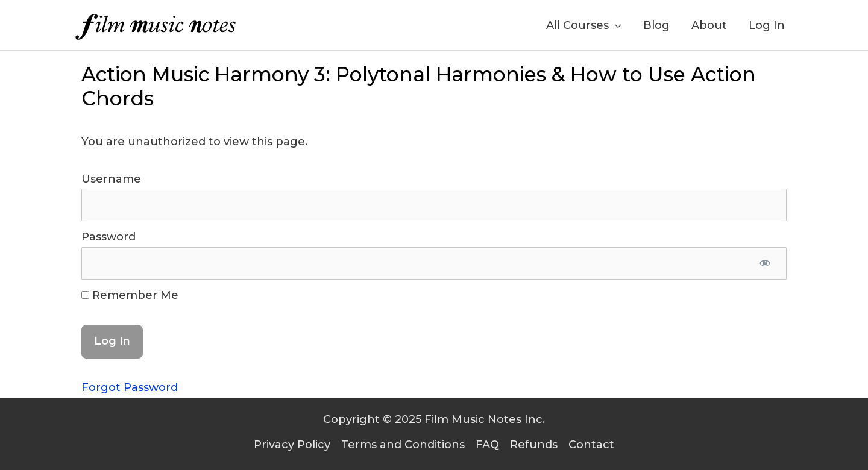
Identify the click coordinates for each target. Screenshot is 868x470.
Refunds (534, 445)
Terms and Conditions (403, 445)
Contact (591, 445)
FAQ (487, 445)
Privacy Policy (292, 445)
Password (108, 237)
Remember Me (130, 295)
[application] (615, 25)
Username (111, 179)
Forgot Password (130, 387)
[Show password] (765, 263)
